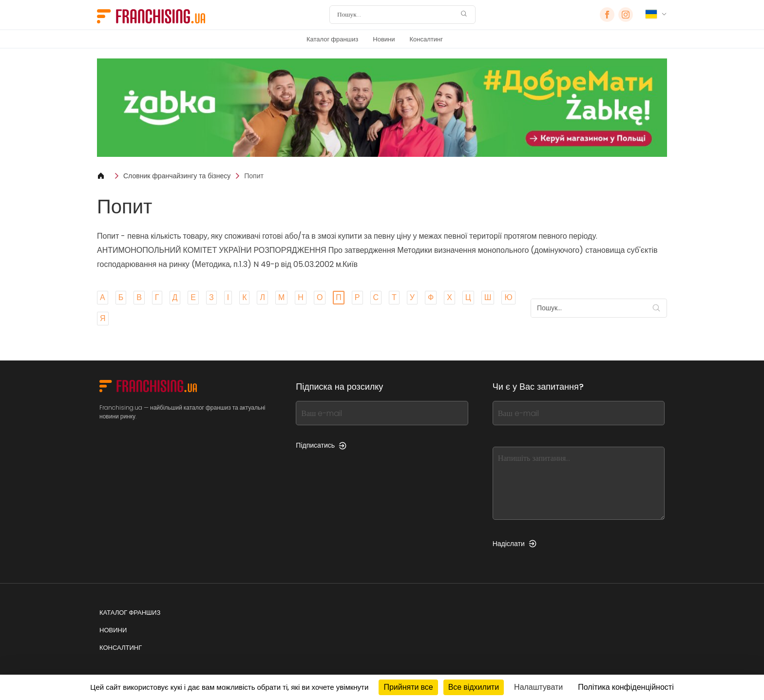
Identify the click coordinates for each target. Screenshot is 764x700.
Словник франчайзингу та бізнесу (177, 176)
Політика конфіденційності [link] (626, 687)
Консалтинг (426, 39)
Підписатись (321, 445)
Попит (254, 176)
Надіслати (515, 544)
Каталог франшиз (332, 39)
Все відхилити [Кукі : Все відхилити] (474, 687)
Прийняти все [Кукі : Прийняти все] (408, 687)
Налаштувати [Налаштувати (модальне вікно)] (538, 687)
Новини (384, 39)
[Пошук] (396, 15)
